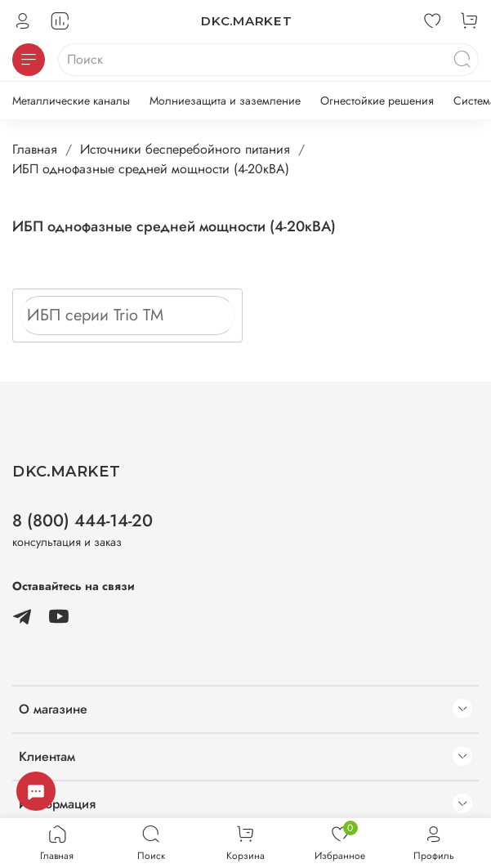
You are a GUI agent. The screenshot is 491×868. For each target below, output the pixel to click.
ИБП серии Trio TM (95, 315)
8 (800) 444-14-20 (83, 521)
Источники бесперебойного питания (185, 149)
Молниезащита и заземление (225, 101)
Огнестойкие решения (377, 101)
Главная (35, 149)
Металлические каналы (71, 101)
